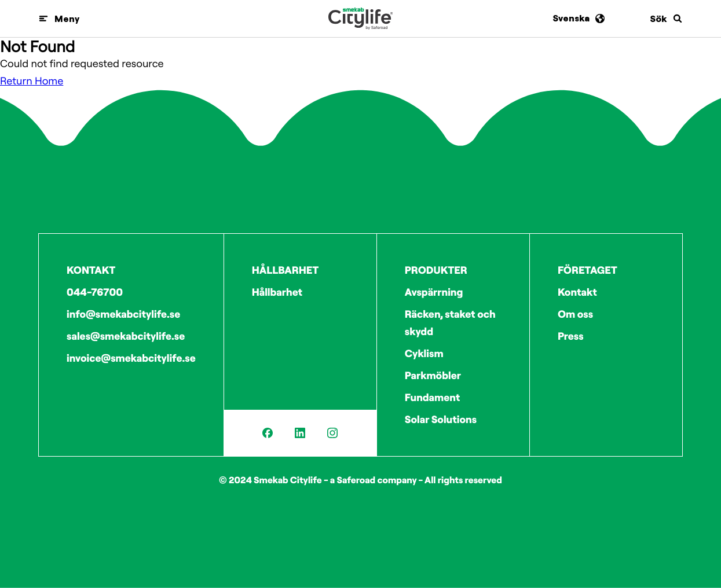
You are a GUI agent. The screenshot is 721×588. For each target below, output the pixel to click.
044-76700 (95, 292)
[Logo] (360, 19)
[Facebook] (268, 433)
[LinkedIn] (300, 433)
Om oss (575, 314)
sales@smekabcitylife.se (126, 336)
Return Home (32, 81)
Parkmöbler (433, 375)
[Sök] (666, 19)
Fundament (433, 397)
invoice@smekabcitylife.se (131, 358)
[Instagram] (332, 433)
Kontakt (577, 292)
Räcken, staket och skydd (450, 323)
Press (571, 336)
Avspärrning (434, 292)
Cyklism (424, 353)
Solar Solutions (441, 419)
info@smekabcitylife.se (123, 314)
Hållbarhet (277, 292)
